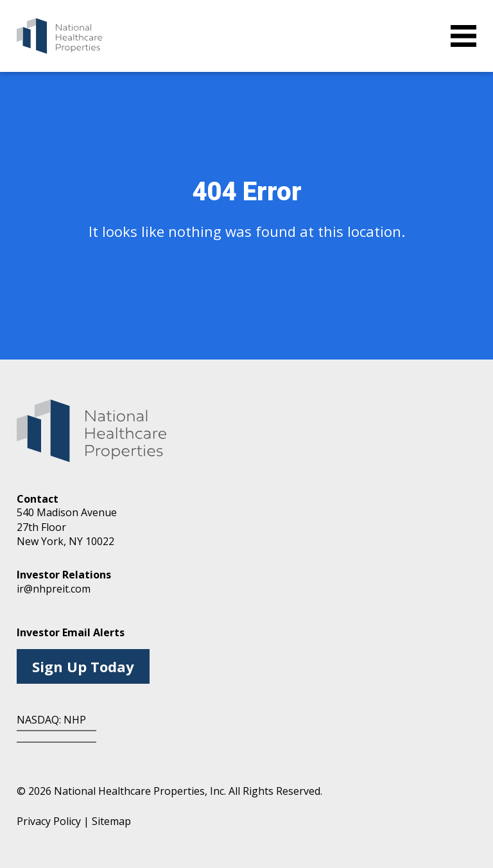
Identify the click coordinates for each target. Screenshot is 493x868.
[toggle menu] (463, 36)
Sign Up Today (83, 666)
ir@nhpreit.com (54, 589)
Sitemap (111, 821)
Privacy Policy (49, 821)
